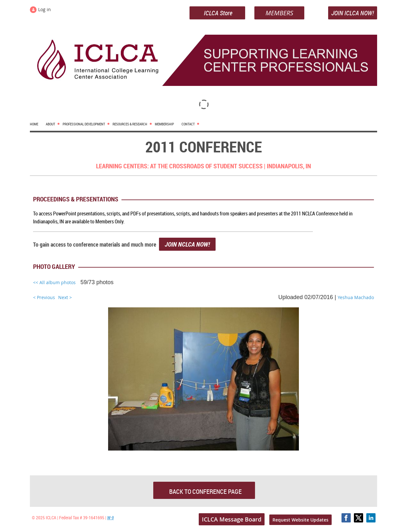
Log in (45, 9)
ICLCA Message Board (232, 519)
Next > (65, 297)
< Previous (44, 297)
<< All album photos (54, 282)
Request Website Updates (300, 520)
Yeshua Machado (356, 297)
